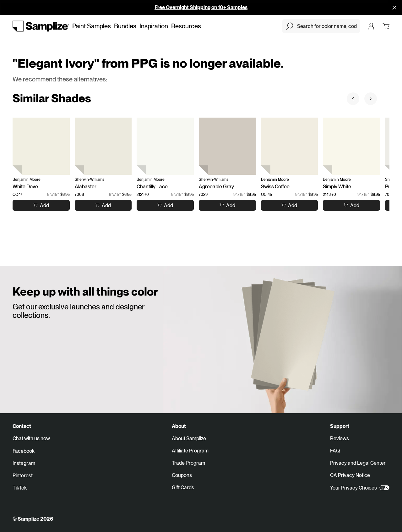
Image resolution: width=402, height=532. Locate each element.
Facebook (24, 451)
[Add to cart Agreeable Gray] (227, 205)
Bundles (125, 26)
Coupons (182, 475)
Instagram (24, 463)
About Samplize (189, 438)
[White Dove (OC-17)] (41, 146)
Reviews (340, 438)
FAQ (335, 451)
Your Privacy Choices (360, 488)
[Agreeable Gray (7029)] (227, 146)
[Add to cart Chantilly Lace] (165, 205)
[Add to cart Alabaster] (103, 205)
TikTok (20, 488)
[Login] (371, 26)
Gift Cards (183, 488)
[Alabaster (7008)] (103, 146)
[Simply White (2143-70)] (351, 146)
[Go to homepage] (41, 26)
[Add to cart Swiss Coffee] (289, 205)
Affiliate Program (190, 451)
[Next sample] (371, 99)
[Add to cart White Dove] (41, 205)
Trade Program (188, 463)
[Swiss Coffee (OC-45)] (290, 146)
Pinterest (23, 476)
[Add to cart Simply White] (351, 205)
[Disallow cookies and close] (394, 8)
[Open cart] (386, 26)
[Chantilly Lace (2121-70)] (165, 146)
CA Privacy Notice (350, 475)
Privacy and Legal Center (358, 463)
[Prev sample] (353, 99)
